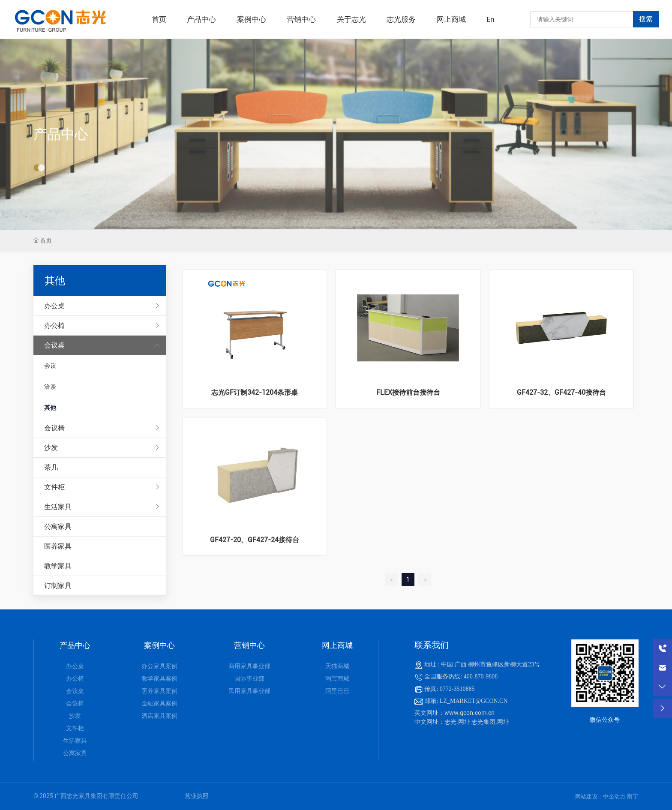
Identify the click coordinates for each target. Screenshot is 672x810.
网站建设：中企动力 (601, 796)
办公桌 (54, 306)
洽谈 (50, 387)
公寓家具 (58, 526)
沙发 (51, 448)
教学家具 (58, 566)
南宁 (633, 796)
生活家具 (58, 507)
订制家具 (58, 586)
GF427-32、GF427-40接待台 (561, 392)
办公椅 (54, 325)
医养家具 (58, 546)
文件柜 (54, 487)
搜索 (646, 19)
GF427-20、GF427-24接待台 (255, 540)
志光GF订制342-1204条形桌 (255, 392)
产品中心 (61, 134)
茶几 (51, 467)
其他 (50, 408)
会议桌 (54, 345)
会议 (50, 366)
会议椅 (54, 428)
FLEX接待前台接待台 (408, 392)
